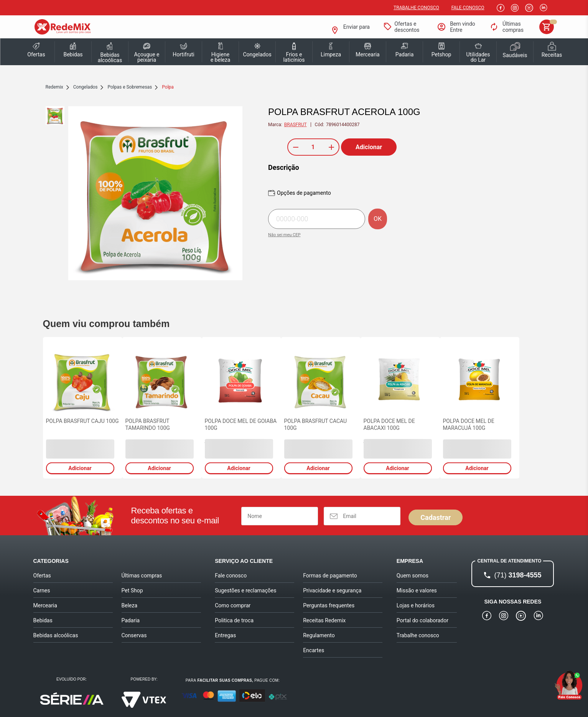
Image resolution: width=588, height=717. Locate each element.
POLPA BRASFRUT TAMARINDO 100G (148, 424)
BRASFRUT (296, 125)
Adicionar (369, 147)
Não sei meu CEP (284, 235)
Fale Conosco (468, 8)
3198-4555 (518, 575)
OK (378, 219)
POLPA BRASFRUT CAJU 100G (82, 421)
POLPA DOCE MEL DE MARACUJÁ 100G (469, 424)
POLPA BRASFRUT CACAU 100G (316, 424)
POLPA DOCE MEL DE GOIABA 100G (241, 424)
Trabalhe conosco (416, 8)
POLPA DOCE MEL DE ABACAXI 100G (389, 424)
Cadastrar (436, 517)
